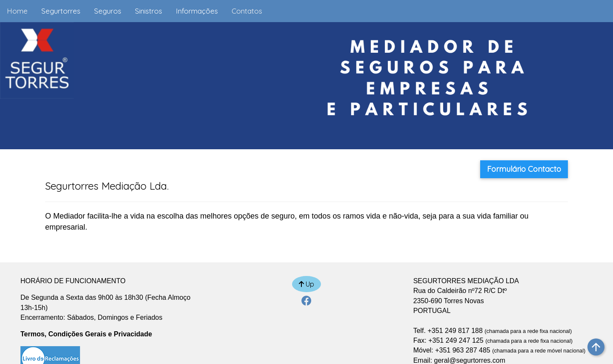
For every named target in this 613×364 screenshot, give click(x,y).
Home (17, 11)
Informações (197, 11)
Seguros (108, 11)
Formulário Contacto (524, 169)
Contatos (247, 11)
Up (306, 284)
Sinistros (149, 11)
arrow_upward (596, 347)
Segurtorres (61, 11)
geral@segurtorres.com (470, 360)
